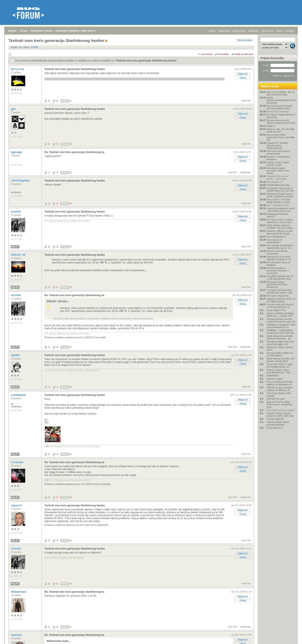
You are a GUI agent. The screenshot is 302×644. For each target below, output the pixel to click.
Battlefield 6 (273, 376)
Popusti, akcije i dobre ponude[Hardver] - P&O (279, 371)
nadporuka (245, 172)
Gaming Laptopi (275, 379)
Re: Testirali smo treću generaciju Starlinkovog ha (74, 152)
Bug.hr (12, 31)
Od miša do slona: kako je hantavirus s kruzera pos (280, 221)
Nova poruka (245, 40)
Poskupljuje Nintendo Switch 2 (277, 215)
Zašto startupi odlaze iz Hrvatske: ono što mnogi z (280, 227)
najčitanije (253, 31)
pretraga (289, 31)
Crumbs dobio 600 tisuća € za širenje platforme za (280, 306)
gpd (14, 109)
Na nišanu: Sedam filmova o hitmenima (281, 116)
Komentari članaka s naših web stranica (79, 31)
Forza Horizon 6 (275, 428)
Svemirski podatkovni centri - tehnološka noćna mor (281, 210)
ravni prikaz (223, 54)
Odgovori (243, 74)
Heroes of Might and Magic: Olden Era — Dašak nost (281, 315)
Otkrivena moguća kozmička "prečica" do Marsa (278, 171)
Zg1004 (16, 355)
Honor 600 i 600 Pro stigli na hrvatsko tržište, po (280, 365)
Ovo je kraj (18, 69)
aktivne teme (239, 31)
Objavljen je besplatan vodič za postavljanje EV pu (281, 326)
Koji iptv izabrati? (275, 419)
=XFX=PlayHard (21, 181)
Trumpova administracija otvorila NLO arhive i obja (280, 291)
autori (280, 31)
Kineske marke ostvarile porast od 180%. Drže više (280, 415)
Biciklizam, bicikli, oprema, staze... (280, 349)
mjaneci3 (17, 505)
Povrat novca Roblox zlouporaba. (277, 252)
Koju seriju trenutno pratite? (281, 410)
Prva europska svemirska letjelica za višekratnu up (280, 383)
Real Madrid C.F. (275, 182)
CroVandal (18, 462)
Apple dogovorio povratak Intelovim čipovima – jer (280, 337)
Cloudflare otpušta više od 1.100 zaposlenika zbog (280, 277)
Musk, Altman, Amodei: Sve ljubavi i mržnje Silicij (281, 360)
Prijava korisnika (272, 58)
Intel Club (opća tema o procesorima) (279, 152)
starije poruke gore (244, 54)
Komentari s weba (42, 31)
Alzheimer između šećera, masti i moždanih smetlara (280, 195)
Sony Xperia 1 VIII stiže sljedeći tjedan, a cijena (279, 201)
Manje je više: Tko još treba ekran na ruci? (281, 130)
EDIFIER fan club (275, 399)
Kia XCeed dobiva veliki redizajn (279, 394)
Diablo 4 (271, 126)
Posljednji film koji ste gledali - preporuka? (278, 178)
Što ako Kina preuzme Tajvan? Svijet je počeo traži (281, 122)
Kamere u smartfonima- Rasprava (279, 158)
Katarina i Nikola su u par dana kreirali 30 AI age (279, 232)
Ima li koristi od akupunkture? (274, 241)
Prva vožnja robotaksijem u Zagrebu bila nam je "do (280, 247)
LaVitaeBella (19, 395)
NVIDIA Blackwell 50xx (278, 185)
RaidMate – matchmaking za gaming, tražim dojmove (280, 332)
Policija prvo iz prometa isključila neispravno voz (279, 258)
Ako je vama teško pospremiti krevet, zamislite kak (281, 137)
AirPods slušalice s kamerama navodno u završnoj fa (278, 271)
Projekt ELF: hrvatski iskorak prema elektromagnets (277, 145)
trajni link (246, 101)
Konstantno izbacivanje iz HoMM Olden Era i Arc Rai (280, 189)
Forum (24, 31)
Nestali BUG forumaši (278, 111)
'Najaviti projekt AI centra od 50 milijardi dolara (281, 300)
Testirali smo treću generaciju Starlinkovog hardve (146, 61)
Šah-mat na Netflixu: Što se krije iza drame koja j (281, 93)
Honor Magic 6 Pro (276, 310)
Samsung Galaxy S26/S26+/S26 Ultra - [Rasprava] (277, 284)
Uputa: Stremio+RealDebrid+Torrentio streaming (281, 100)
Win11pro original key (278, 296)
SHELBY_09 (18, 255)
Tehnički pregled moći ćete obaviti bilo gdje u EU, (280, 343)
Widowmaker (19, 592)
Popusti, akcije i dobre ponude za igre (278, 164)
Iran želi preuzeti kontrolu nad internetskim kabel (279, 107)
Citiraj (243, 78)
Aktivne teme (270, 86)
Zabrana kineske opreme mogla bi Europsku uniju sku (281, 320)
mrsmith (16, 212)
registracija (224, 31)
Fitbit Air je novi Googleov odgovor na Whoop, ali (280, 389)
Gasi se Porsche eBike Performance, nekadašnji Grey (279, 404)
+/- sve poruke (205, 54)
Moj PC (15, 247)
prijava (212, 31)
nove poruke (268, 31)
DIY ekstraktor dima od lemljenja (278, 264)
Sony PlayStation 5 (276, 237)
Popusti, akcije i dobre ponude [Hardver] (278, 423)
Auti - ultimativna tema (278, 205)
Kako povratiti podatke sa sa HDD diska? (280, 354)
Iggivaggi (17, 152)
